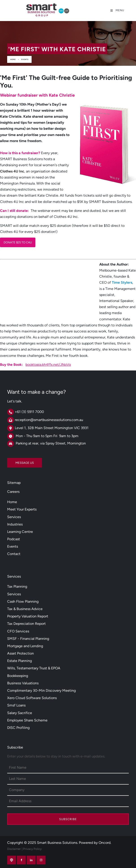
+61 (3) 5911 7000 (29, 412)
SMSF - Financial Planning (28, 639)
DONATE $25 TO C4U (14, 241)
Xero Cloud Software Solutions (32, 698)
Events (25, 59)
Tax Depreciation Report (26, 624)
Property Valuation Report (28, 616)
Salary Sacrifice (20, 713)
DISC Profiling (18, 728)
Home (13, 59)
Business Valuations (23, 683)
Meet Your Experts (22, 509)
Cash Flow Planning (23, 601)
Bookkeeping (18, 676)
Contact (14, 554)
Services (14, 517)
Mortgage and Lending (25, 646)
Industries (15, 524)
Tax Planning (17, 586)
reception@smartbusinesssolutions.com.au (49, 420)
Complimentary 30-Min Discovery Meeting (41, 690)
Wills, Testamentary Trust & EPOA (34, 668)
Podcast (14, 539)
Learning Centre (20, 532)
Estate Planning (19, 661)
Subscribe (68, 819)
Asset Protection (21, 653)
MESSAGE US (16, 461)
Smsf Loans (16, 705)
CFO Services (18, 631)
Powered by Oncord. (95, 843)
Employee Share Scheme (27, 720)
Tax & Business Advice (25, 609)
